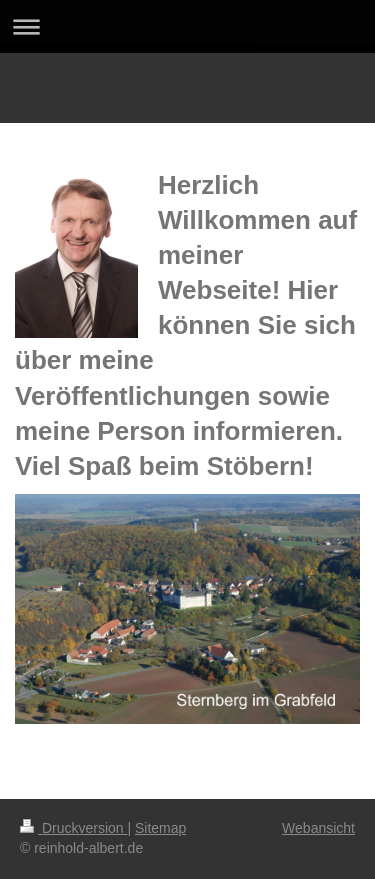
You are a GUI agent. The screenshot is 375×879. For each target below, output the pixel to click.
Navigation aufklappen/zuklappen (187, 26)
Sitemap (160, 828)
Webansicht (318, 828)
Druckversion (73, 828)
